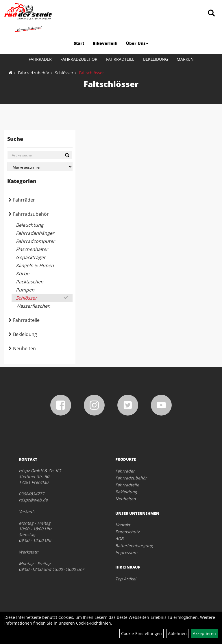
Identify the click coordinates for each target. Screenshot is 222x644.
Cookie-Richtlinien (94, 623)
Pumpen (25, 290)
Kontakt (123, 525)
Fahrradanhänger (35, 233)
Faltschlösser (91, 73)
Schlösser (64, 73)
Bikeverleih (105, 43)
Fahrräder (40, 59)
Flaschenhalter (32, 249)
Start (79, 43)
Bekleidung (156, 59)
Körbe (23, 274)
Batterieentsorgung (134, 546)
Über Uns (137, 43)
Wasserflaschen (33, 306)
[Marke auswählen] (40, 167)
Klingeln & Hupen (35, 265)
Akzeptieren (204, 633)
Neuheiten (24, 348)
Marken (185, 59)
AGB (119, 539)
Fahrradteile (120, 59)
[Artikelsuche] (211, 13)
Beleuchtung (30, 225)
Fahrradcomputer (35, 241)
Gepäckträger (31, 257)
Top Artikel (126, 579)
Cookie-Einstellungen (141, 633)
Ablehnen (177, 633)
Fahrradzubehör (79, 59)
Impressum (126, 552)
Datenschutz (127, 532)
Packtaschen (30, 282)
